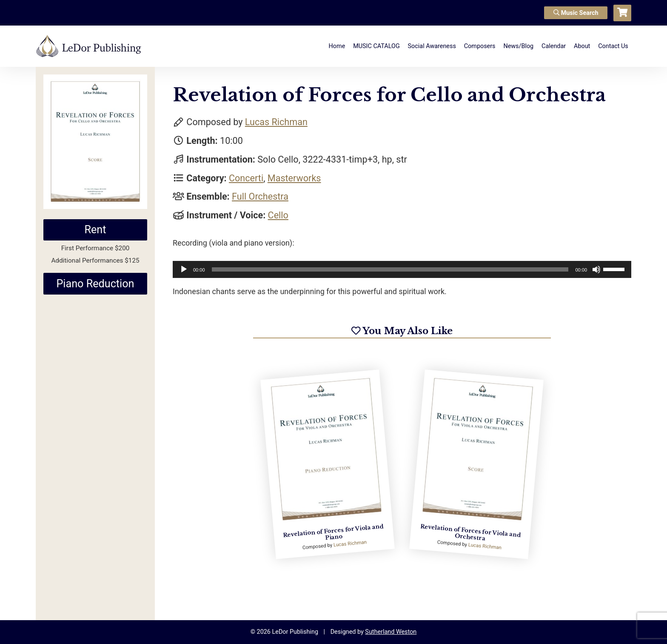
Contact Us (613, 46)
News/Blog (518, 46)
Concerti (246, 178)
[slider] (390, 269)
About (582, 46)
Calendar (554, 46)
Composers (480, 46)
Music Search (576, 13)
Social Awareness (432, 46)
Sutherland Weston (391, 632)
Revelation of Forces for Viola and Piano (333, 532)
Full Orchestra (260, 196)
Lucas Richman (276, 122)
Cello (278, 215)
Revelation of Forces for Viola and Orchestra (470, 532)
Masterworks (294, 178)
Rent (95, 230)
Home (337, 46)
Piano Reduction (95, 284)
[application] (402, 269)
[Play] (184, 269)
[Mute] (596, 269)
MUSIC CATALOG (376, 46)
